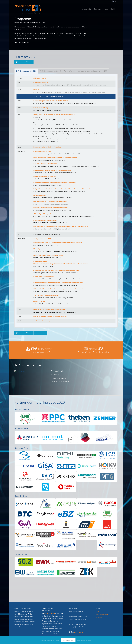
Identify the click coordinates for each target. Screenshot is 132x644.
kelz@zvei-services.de (63, 381)
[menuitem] (86, 9)
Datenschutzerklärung (103, 614)
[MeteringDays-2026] (28, 9)
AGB (98, 612)
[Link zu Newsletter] (116, 2)
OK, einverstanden (68, 640)
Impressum (100, 617)
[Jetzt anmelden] (41, 333)
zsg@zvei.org (79, 632)
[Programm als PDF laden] (24, 62)
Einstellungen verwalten (84, 640)
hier (45, 36)
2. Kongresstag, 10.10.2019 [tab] (50, 71)
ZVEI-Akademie (49, 613)
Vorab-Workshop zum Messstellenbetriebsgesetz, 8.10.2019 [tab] (86, 71)
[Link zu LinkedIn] (113, 2)
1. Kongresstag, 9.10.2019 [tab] (26, 71)
